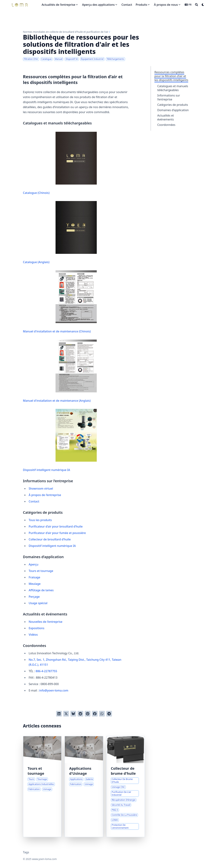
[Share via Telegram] (109, 714)
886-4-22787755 (46, 671)
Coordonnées (166, 125)
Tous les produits (40, 520)
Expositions (36, 628)
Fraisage (34, 577)
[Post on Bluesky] (73, 714)
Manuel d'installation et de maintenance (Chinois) (60, 302)
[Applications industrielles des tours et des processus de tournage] (42, 787)
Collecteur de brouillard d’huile (50, 539)
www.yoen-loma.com (44, 859)
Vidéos (33, 635)
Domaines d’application (173, 110)
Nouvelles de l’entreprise (46, 622)
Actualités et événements (166, 117)
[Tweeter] (66, 714)
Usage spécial (38, 603)
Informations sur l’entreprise (169, 97)
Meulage (35, 584)
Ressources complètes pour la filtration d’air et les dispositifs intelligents (171, 76)
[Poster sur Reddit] (80, 714)
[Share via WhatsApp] (102, 714)
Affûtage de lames (41, 590)
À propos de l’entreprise (45, 495)
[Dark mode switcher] (203, 5)
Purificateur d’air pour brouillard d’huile (56, 526)
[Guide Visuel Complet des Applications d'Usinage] (84, 787)
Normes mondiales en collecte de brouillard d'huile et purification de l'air (66, 32)
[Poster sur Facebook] (95, 714)
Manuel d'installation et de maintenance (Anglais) (60, 371)
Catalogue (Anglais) (60, 233)
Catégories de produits (173, 105)
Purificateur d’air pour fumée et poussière (57, 533)
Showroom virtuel (41, 489)
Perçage (34, 597)
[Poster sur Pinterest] (88, 714)
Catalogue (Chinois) (60, 163)
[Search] (197, 5)
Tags (26, 852)
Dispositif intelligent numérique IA (60, 440)
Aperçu (33, 564)
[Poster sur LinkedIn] (59, 714)
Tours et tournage (41, 571)
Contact (34, 501)
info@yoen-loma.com (54, 690)
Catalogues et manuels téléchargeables (173, 88)
